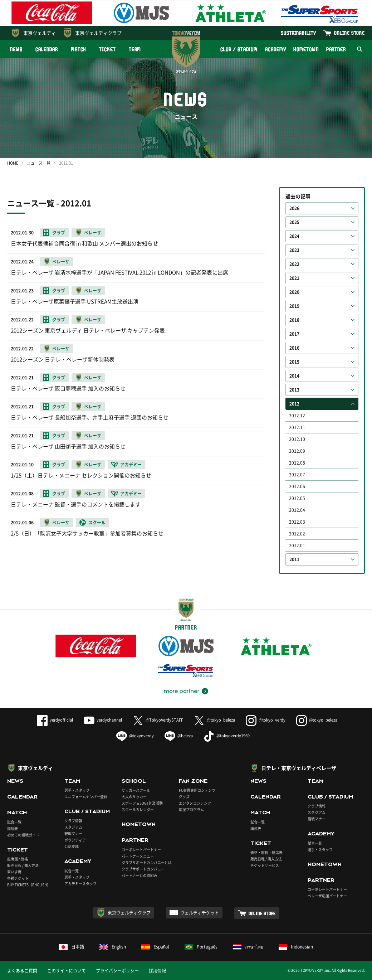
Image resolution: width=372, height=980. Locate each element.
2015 (294, 362)
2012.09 (297, 451)
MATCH (79, 49)
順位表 (13, 828)
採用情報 (157, 971)
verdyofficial (55, 720)
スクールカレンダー (138, 809)
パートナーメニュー (138, 856)
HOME (13, 163)
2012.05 (297, 498)
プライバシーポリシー (117, 971)
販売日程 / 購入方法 (23, 865)
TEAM (135, 49)
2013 (294, 390)
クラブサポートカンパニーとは (147, 862)
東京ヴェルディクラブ (98, 33)
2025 (294, 222)
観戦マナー (73, 833)
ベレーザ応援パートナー (327, 896)
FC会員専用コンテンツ (197, 790)
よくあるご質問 (22, 971)
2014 (294, 376)
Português (201, 947)
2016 (294, 348)
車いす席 (14, 872)
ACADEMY (275, 49)
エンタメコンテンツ (195, 803)
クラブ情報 (73, 821)
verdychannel (103, 720)
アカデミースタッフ (80, 884)
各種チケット (18, 878)
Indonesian (296, 947)
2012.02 (297, 534)
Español (155, 947)
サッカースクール (136, 790)
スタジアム (73, 827)
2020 (294, 292)
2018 (294, 320)
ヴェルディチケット (200, 913)
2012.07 (297, 475)
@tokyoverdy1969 (227, 736)
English (113, 947)
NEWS (16, 49)
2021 (294, 278)
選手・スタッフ (77, 790)
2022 (294, 264)
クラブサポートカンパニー (143, 869)
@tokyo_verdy (266, 720)
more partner (182, 691)
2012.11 (297, 427)
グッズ (184, 797)
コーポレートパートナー (141, 850)
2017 (294, 334)
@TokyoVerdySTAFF (158, 720)
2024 (294, 236)
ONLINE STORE (349, 33)
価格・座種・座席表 (266, 852)
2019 (294, 306)
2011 (294, 559)
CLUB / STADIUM (239, 49)
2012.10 (297, 439)
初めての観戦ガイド (23, 835)
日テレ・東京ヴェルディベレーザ (299, 768)
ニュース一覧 (39, 163)
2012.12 (297, 416)
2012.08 (297, 463)
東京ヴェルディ (40, 33)
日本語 (72, 947)
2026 (294, 208)
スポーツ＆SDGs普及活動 (142, 803)
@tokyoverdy (135, 736)
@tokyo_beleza (214, 720)
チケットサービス (265, 865)
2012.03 (297, 522)
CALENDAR (47, 49)
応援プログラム (191, 809)
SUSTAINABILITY (298, 33)
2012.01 (297, 545)
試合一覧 (14, 822)
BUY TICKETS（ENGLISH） (29, 885)
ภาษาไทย (248, 947)
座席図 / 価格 (18, 859)
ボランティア (75, 840)
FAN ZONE (193, 781)
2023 (294, 250)
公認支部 (72, 846)
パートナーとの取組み (139, 875)
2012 (294, 404)
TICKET (107, 49)
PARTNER (336, 49)
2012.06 (297, 486)
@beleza (179, 736)
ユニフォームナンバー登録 (86, 797)
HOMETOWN (306, 49)
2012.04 (297, 510)
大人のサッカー (134, 797)
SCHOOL (134, 781)
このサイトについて (67, 971)
